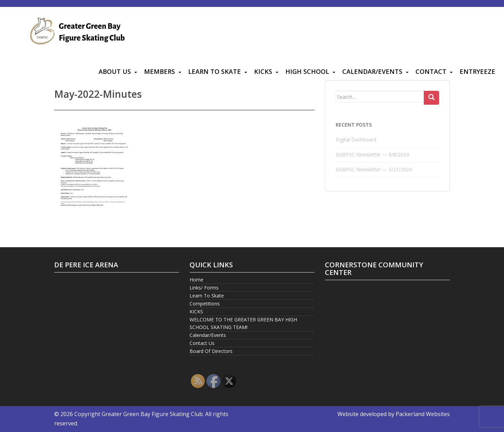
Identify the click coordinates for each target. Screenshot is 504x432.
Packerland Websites (423, 414)
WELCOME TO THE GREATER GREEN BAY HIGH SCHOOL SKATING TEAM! (243, 323)
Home (196, 280)
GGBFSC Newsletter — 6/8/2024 (372, 154)
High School (307, 71)
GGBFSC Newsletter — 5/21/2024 (374, 169)
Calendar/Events (372, 71)
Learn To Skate (215, 71)
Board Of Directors (211, 351)
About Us (115, 71)
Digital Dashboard (356, 140)
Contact (431, 71)
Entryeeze (477, 71)
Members (159, 71)
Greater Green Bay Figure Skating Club (152, 414)
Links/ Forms (204, 288)
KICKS (263, 71)
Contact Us (202, 343)
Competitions (205, 304)
